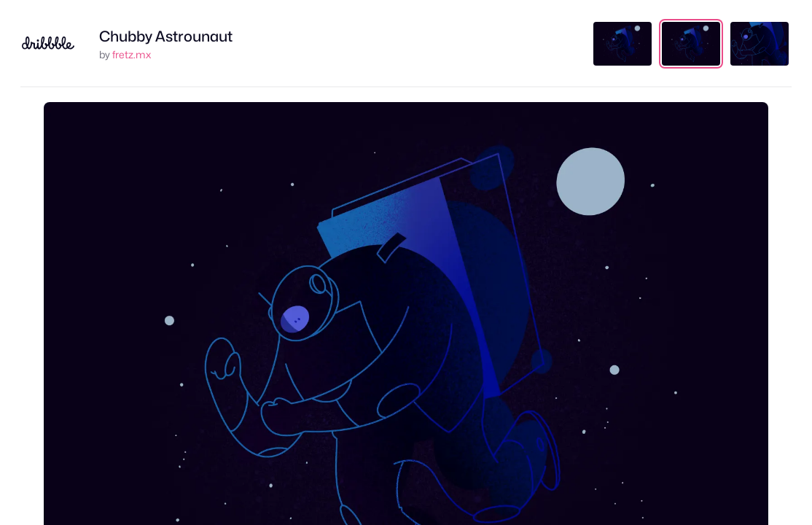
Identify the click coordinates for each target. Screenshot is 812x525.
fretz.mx (132, 54)
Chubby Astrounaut (166, 36)
